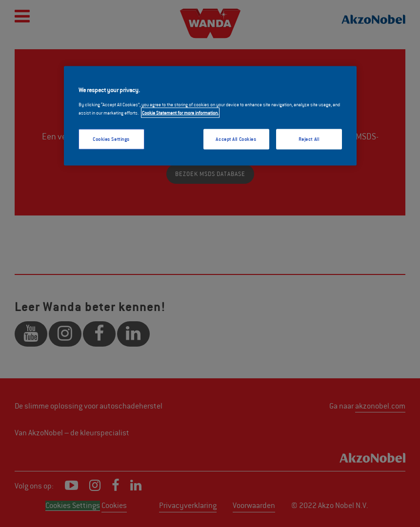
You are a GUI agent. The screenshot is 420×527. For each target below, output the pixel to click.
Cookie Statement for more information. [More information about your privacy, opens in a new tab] (180, 112)
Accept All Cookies (236, 139)
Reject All (309, 139)
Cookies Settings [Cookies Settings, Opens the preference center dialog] (111, 139)
